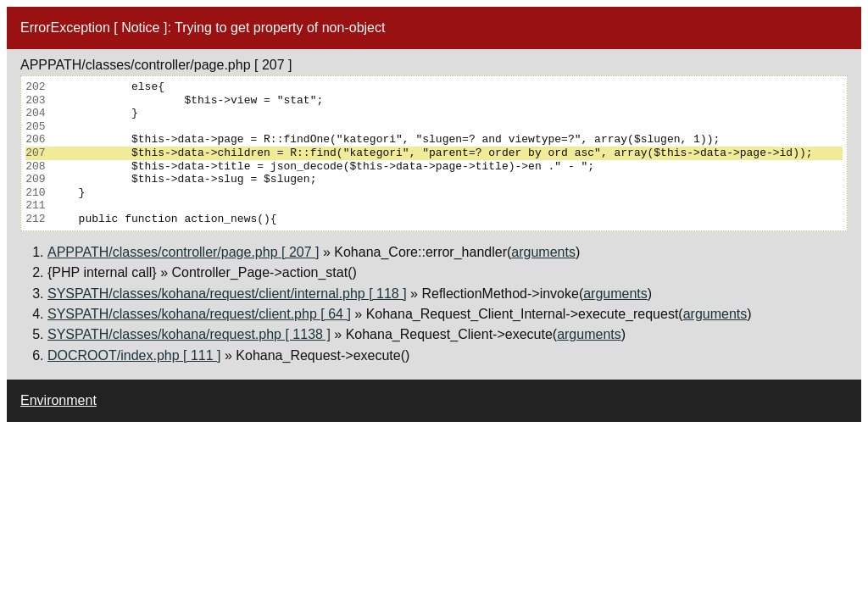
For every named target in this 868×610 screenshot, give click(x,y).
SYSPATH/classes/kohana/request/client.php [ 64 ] (199, 314)
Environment (58, 400)
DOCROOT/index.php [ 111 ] (134, 355)
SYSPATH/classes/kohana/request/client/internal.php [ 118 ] (227, 294)
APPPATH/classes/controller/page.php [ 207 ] (183, 252)
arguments (543, 252)
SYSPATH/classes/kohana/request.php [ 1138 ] (189, 334)
